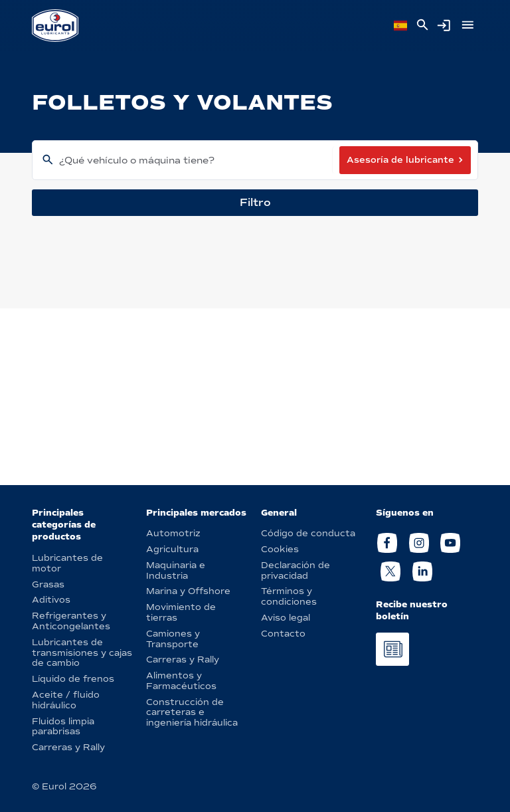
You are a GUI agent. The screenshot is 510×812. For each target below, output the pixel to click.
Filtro (255, 202)
